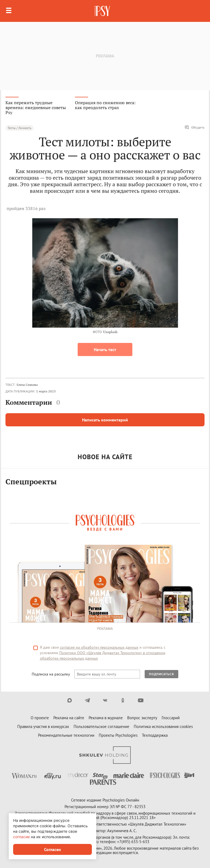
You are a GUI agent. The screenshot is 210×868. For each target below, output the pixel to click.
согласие (21, 837)
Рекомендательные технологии (66, 735)
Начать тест (105, 349)
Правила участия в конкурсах (43, 726)
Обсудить (195, 127)
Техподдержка (155, 735)
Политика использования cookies (163, 726)
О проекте (40, 718)
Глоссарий (171, 718)
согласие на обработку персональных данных (99, 647)
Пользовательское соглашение (101, 726)
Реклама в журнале (106, 718)
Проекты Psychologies (118, 735)
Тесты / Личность (20, 128)
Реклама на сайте (69, 718)
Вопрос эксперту (142, 718)
